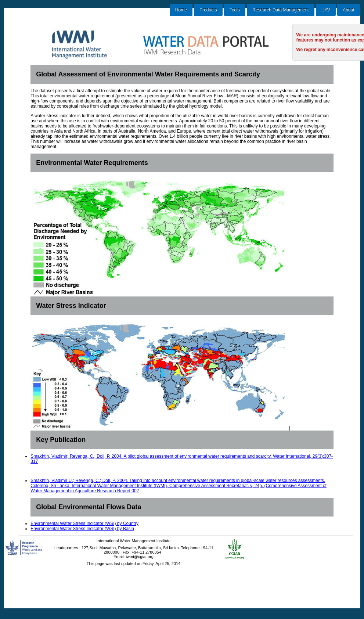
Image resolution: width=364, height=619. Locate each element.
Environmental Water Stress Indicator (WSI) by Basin (82, 529)
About (348, 10)
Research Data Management (280, 10)
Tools (235, 10)
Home (181, 10)
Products (208, 10)
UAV (326, 10)
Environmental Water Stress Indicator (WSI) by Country (84, 523)
